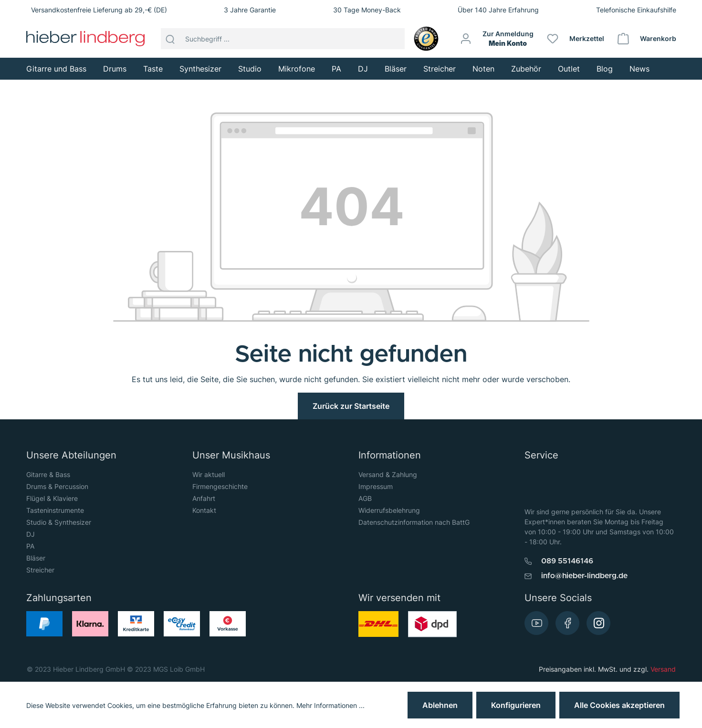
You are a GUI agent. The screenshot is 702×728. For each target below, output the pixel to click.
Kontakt (204, 510)
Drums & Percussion (57, 486)
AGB (365, 498)
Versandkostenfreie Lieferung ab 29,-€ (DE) (99, 10)
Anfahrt (204, 498)
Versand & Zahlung (388, 474)
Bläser (36, 558)
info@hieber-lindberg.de (584, 576)
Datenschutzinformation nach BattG (414, 522)
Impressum (376, 486)
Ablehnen (440, 705)
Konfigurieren (516, 705)
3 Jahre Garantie (250, 10)
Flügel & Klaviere (52, 498)
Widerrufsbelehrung (389, 510)
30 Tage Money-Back (367, 10)
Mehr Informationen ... (330, 705)
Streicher (40, 570)
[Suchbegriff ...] (292, 39)
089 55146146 (567, 561)
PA (30, 546)
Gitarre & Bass (48, 474)
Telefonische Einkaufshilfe (636, 10)
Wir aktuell (209, 474)
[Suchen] (170, 39)
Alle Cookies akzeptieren (619, 705)
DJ (31, 534)
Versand (663, 669)
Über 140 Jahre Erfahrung (498, 10)
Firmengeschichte (220, 486)
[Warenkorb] (647, 39)
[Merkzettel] (576, 39)
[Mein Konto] (497, 39)
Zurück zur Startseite (351, 406)
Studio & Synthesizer (59, 522)
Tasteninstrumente (55, 510)
